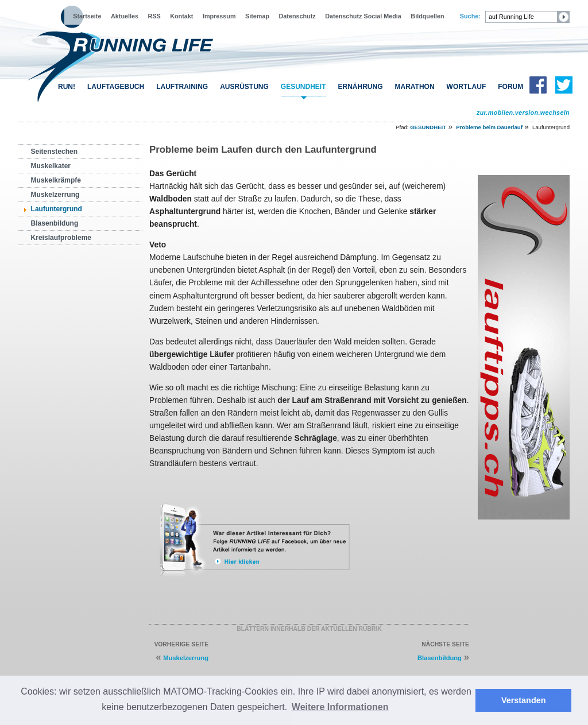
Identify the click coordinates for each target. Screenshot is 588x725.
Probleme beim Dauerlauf (489, 127)
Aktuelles (125, 16)
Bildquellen (427, 16)
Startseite (87, 16)
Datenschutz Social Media (363, 16)
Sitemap (257, 16)
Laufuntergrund (57, 209)
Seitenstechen (54, 152)
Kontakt (181, 16)
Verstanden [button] (524, 700)
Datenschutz (297, 16)
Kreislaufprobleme (61, 238)
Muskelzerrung (55, 195)
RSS (154, 16)
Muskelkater (51, 166)
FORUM (510, 87)
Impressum (219, 16)
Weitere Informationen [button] (340, 707)
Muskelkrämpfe (56, 180)
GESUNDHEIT (303, 87)
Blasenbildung (55, 223)
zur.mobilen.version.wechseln (523, 113)
